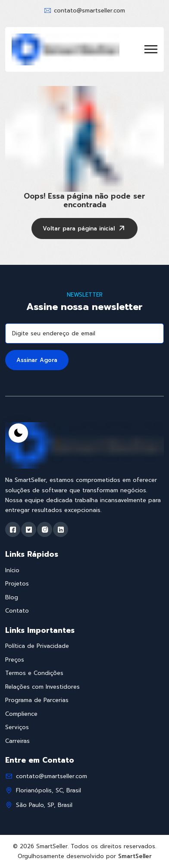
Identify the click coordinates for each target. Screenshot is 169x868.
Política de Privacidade (37, 646)
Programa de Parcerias (37, 700)
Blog (12, 597)
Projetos (17, 584)
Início (12, 570)
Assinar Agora (37, 360)
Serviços (17, 727)
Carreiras (17, 741)
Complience (21, 714)
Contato (17, 611)
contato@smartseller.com (89, 11)
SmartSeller (135, 856)
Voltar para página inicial (84, 229)
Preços (15, 660)
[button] (151, 49)
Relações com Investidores (42, 687)
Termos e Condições (34, 673)
